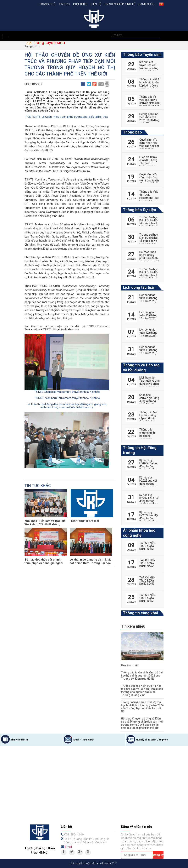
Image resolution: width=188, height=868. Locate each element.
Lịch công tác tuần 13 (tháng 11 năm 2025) (148, 315)
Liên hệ (96, 4)
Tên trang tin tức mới (85, 521)
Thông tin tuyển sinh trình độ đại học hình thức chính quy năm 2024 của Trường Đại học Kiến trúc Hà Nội (142, 707)
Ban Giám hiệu (130, 665)
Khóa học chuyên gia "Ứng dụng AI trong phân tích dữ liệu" (149, 401)
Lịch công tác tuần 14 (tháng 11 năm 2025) (148, 298)
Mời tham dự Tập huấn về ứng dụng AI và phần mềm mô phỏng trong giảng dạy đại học (149, 385)
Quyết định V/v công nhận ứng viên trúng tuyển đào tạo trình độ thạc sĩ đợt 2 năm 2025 (149, 182)
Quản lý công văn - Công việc (152, 740)
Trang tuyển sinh (48, 42)
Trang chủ (47, 4)
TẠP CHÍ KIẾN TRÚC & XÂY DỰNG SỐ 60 (147, 563)
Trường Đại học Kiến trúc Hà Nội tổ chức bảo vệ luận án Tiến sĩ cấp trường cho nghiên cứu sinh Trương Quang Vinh (142, 690)
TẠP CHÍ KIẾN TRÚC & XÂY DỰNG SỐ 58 (147, 598)
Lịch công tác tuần (139, 287)
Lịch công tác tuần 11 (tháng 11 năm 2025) (148, 350)
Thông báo (132, 132)
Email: (69, 847)
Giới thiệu (80, 4)
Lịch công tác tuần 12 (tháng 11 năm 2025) (148, 333)
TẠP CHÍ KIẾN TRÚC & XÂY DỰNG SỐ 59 (147, 581)
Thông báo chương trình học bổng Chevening (147, 434)
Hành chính (147, 4)
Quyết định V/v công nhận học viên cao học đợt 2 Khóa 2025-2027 (149, 146)
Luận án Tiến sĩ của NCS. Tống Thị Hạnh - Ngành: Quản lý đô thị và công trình (148, 165)
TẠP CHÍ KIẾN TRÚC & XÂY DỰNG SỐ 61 (147, 546)
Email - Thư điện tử (83, 740)
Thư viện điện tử (19, 740)
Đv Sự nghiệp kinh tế (120, 4)
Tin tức (64, 4)
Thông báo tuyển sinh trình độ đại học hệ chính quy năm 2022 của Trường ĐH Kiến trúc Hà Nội (142, 676)
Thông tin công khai (140, 613)
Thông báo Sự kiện (139, 210)
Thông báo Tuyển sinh (142, 55)
